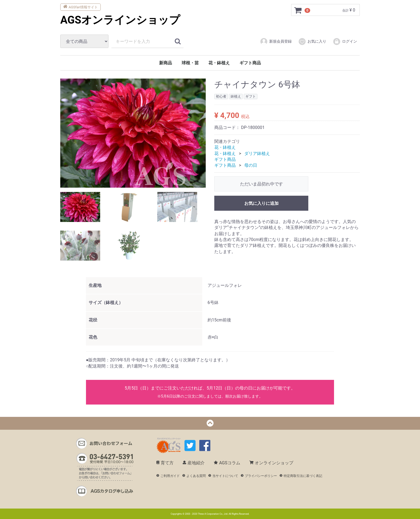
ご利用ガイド (168, 476)
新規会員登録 (276, 42)
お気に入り (312, 42)
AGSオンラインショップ (120, 20)
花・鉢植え (219, 63)
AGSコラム (227, 463)
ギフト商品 (250, 63)
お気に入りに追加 (261, 203)
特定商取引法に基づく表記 (301, 476)
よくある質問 (194, 476)
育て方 (165, 463)
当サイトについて (223, 476)
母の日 (251, 165)
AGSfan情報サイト (80, 7)
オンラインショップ (271, 463)
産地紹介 (194, 463)
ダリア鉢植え (257, 153)
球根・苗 (190, 63)
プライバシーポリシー (259, 476)
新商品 (166, 63)
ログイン (345, 42)
